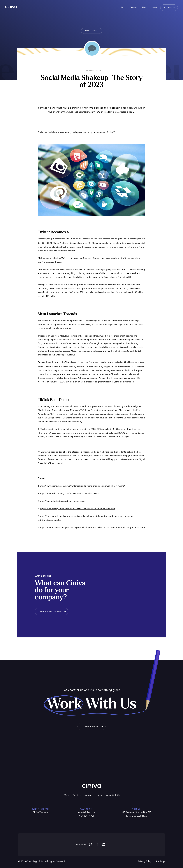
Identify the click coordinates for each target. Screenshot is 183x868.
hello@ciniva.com (86, 812)
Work (66, 795)
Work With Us (113, 795)
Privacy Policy (145, 862)
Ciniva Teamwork (41, 812)
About (88, 795)
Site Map (160, 862)
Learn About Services (51, 612)
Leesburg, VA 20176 (136, 816)
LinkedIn (104, 844)
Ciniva (11, 7)
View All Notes (91, 31)
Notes (99, 795)
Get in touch (91, 727)
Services (77, 795)
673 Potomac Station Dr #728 (136, 812)
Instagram (91, 844)
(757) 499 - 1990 (86, 816)
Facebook (97, 844)
